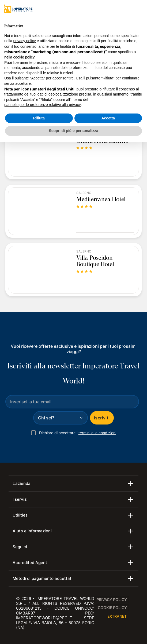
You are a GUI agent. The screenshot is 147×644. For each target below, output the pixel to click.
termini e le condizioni (97, 433)
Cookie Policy (112, 608)
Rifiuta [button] (39, 118)
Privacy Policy (112, 600)
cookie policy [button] (24, 57)
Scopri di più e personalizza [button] (73, 131)
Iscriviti (102, 418)
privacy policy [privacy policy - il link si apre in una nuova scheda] (24, 41)
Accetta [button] (108, 118)
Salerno (84, 193)
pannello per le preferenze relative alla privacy (43, 105)
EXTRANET (117, 616)
